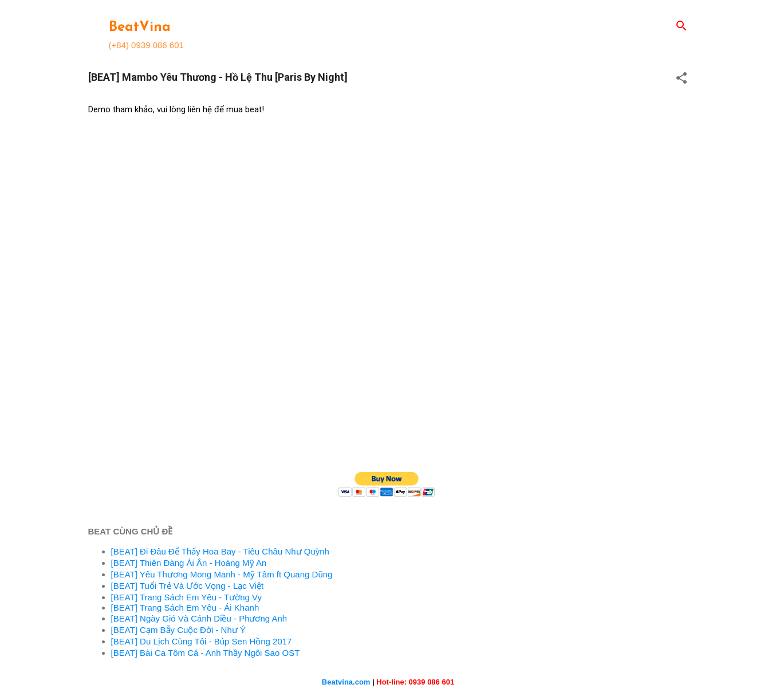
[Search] (682, 27)
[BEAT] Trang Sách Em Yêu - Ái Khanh (185, 607)
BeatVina (140, 27)
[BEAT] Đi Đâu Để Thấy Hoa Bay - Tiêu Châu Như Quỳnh (220, 551)
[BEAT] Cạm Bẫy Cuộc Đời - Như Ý (178, 630)
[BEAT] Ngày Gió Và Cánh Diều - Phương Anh (199, 618)
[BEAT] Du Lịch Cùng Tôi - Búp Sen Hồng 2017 (202, 641)
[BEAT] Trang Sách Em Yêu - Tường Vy (187, 597)
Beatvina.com (346, 682)
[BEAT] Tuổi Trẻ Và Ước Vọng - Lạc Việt (188, 586)
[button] (682, 79)
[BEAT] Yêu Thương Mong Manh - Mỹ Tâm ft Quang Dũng (222, 574)
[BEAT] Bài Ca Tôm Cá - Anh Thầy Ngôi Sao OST (206, 653)
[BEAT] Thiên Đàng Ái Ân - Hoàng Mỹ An (189, 563)
